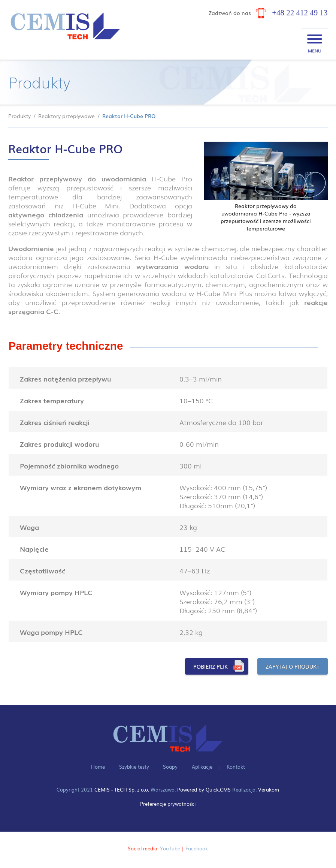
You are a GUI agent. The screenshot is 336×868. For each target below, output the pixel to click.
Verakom (269, 789)
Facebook (197, 848)
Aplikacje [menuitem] (202, 766)
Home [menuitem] (98, 766)
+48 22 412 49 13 (300, 13)
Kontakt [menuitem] (236, 766)
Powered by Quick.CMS (204, 789)
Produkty (19, 116)
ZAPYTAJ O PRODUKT (293, 666)
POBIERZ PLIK (211, 666)
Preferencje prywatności (168, 803)
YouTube (170, 848)
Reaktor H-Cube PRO (129, 116)
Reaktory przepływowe (66, 116)
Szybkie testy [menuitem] (134, 766)
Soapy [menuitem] (170, 766)
